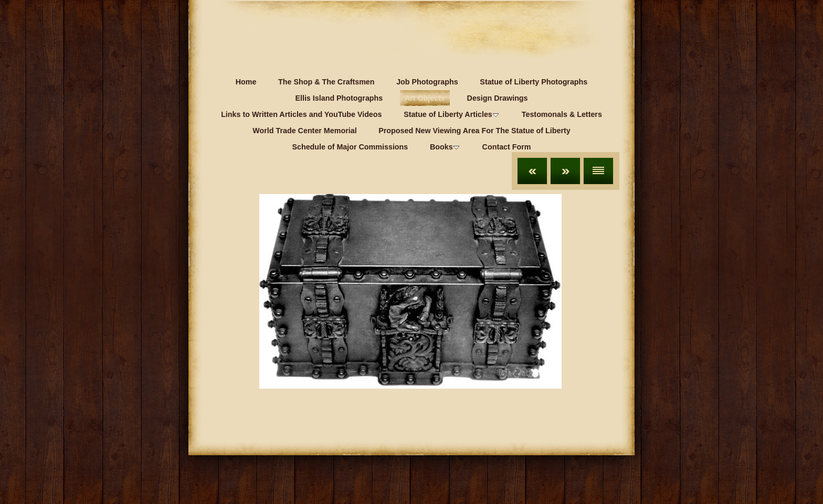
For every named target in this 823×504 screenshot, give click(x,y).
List (598, 171)
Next (565, 171)
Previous (532, 171)
